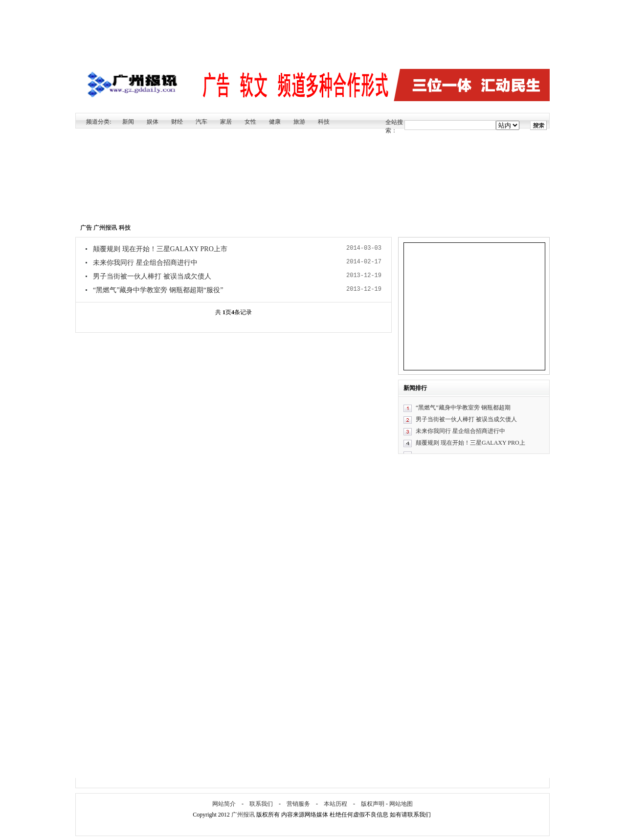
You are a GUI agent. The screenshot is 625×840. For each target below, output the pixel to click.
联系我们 (261, 804)
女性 (250, 122)
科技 (324, 122)
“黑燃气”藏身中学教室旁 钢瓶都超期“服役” (158, 290)
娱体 (153, 122)
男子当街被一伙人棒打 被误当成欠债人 (152, 276)
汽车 (201, 122)
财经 (177, 122)
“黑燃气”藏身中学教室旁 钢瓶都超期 (463, 408)
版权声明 (373, 804)
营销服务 (298, 804)
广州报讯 (105, 228)
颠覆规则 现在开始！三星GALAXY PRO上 (470, 443)
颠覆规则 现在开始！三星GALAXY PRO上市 (160, 249)
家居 (226, 122)
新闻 (128, 122)
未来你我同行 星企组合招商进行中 (145, 263)
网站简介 (224, 804)
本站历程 (335, 804)
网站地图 (401, 804)
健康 (275, 122)
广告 (86, 228)
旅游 (299, 122)
